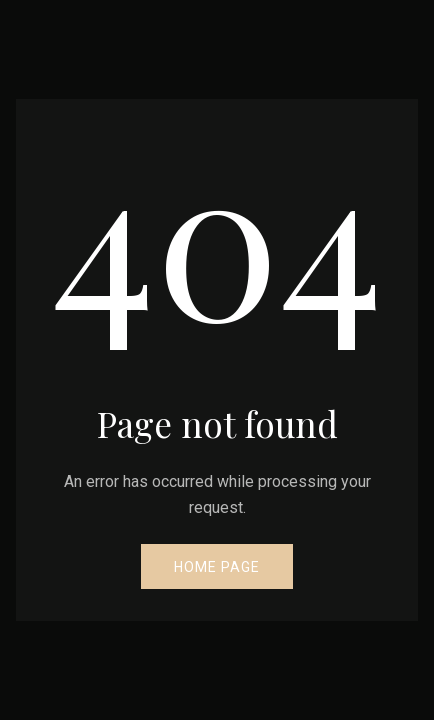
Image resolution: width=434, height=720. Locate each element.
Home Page (217, 567)
